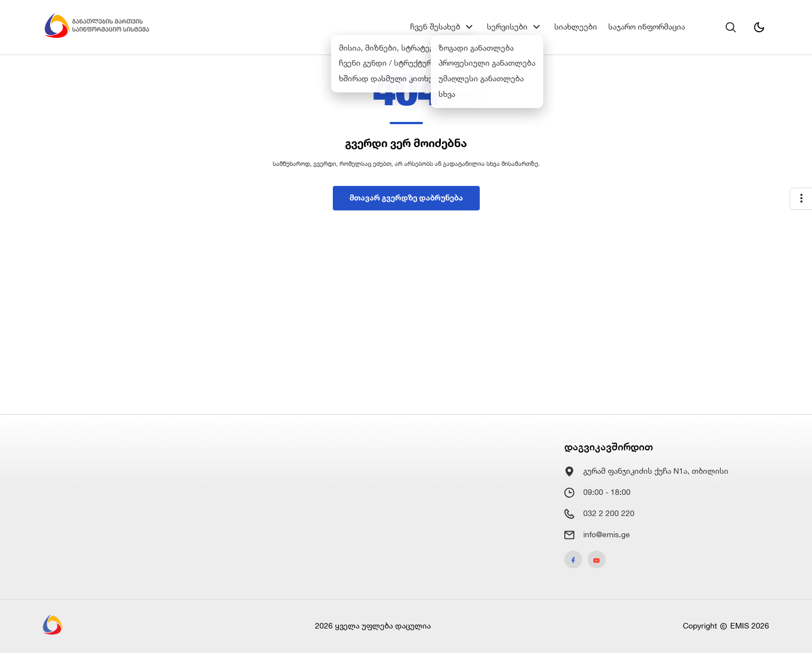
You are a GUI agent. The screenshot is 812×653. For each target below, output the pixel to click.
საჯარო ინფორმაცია (647, 27)
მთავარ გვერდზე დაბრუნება (406, 198)
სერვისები (507, 27)
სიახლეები (576, 27)
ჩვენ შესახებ (435, 27)
